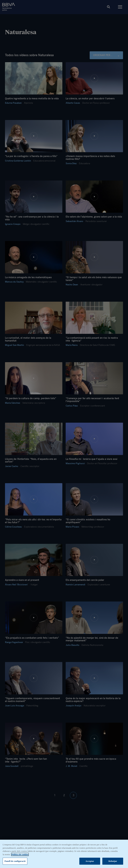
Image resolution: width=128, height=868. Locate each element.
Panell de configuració (15, 862)
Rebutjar (113, 862)
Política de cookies (20, 855)
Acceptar (90, 862)
